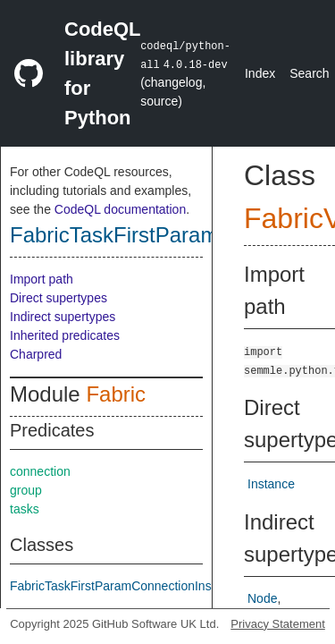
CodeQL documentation (120, 209)
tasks (25, 509)
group (26, 490)
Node (262, 598)
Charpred (36, 354)
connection (40, 471)
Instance (271, 484)
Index (260, 73)
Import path (42, 279)
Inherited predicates (65, 335)
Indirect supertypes (63, 317)
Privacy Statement (278, 624)
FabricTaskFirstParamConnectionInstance (126, 586)
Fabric (116, 394)
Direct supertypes (59, 298)
